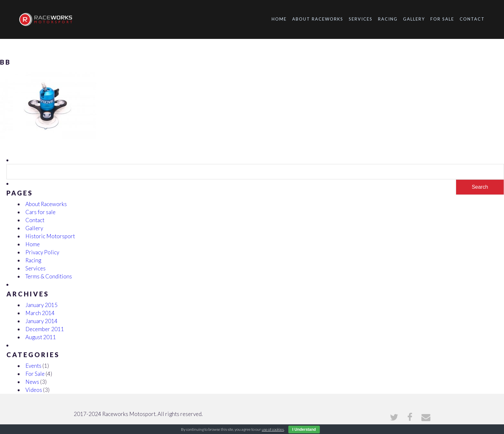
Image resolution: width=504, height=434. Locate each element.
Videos (34, 390)
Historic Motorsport (50, 236)
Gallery (414, 19)
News (32, 382)
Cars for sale (40, 212)
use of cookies (273, 429)
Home (279, 19)
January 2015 (41, 305)
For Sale (442, 19)
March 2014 (40, 313)
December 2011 (45, 329)
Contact (472, 19)
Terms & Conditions (49, 276)
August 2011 (41, 337)
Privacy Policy (42, 252)
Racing (388, 19)
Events (33, 366)
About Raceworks (318, 19)
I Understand (304, 429)
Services (361, 19)
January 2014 (41, 321)
